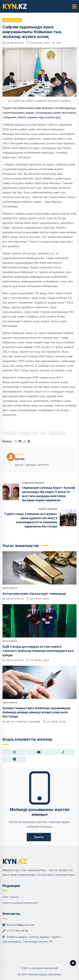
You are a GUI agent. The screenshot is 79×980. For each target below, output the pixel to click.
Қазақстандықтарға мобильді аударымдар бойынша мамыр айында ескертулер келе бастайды (36, 712)
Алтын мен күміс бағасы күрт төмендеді (34, 594)
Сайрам (24, 433)
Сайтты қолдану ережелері (20, 903)
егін (35, 433)
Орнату (39, 837)
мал (43, 433)
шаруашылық (57, 433)
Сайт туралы (11, 897)
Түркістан (10, 433)
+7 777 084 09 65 (17, 931)
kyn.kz (19, 43)
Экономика (12, 20)
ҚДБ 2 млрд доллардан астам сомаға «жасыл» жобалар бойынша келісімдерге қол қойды (38, 651)
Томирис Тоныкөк (28, 722)
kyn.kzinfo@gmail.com (20, 925)
